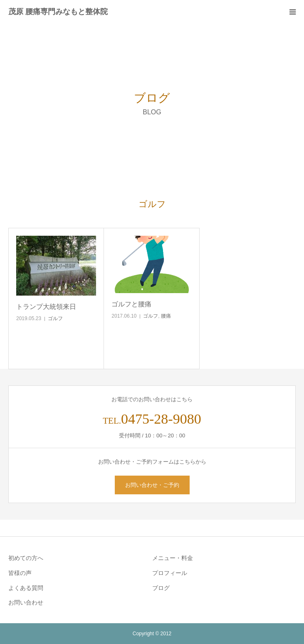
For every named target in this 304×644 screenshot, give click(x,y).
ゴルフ (55, 318)
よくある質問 (26, 588)
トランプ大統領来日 (46, 307)
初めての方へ (26, 558)
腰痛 (166, 316)
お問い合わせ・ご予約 (152, 485)
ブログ (161, 588)
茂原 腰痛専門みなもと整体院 (58, 12)
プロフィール (170, 573)
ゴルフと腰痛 (131, 304)
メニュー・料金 (173, 558)
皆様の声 (20, 573)
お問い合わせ (26, 602)
